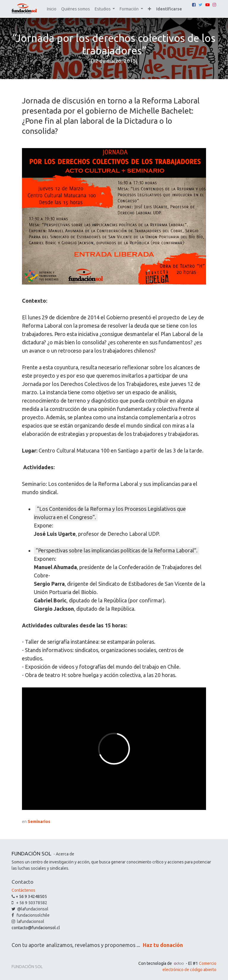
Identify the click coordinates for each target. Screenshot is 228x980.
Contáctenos (23, 890)
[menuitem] (52, 9)
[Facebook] (194, 5)
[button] (149, 9)
